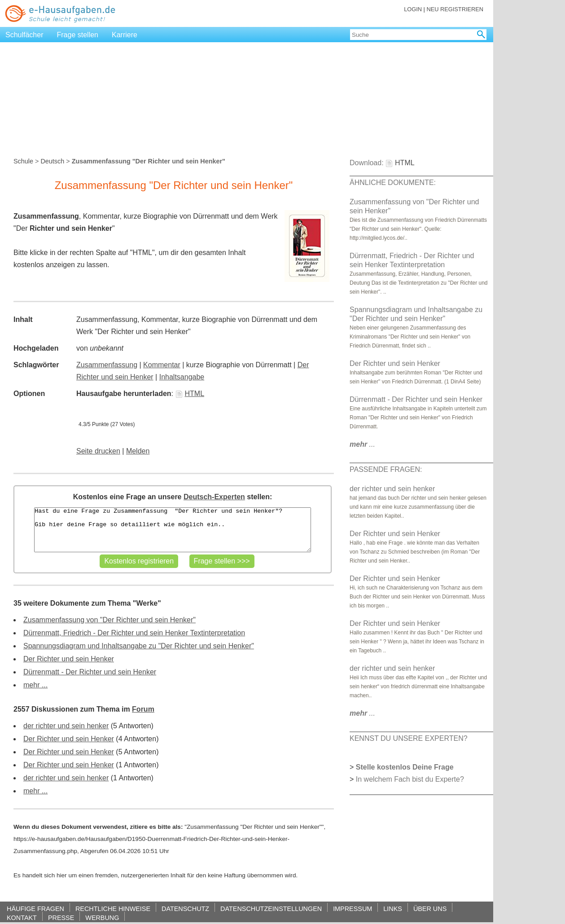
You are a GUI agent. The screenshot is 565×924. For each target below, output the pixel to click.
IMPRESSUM (353, 909)
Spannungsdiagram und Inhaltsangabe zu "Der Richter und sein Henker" (139, 646)
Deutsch (52, 161)
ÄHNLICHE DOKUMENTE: (393, 183)
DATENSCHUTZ (185, 909)
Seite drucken (98, 451)
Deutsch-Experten (214, 497)
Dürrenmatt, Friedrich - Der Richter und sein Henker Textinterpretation (134, 633)
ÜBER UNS (430, 909)
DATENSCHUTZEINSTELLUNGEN (271, 909)
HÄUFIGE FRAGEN (35, 909)
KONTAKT (22, 917)
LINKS (393, 909)
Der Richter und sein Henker (69, 659)
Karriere (125, 35)
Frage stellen (78, 35)
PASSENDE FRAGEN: (386, 469)
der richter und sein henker (66, 726)
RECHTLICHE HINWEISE (113, 909)
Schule (23, 161)
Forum (143, 709)
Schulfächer (24, 35)
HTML (190, 394)
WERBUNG (102, 917)
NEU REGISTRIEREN (455, 9)
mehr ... (35, 685)
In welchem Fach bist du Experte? (410, 779)
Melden (138, 451)
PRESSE (61, 917)
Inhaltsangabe (182, 377)
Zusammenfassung (107, 365)
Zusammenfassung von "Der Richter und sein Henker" (109, 620)
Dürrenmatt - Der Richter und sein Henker (90, 672)
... (362, 444)
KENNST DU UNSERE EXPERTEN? (409, 738)
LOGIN (413, 9)
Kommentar (162, 365)
